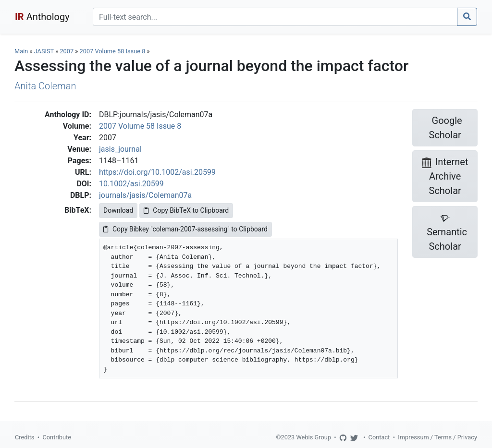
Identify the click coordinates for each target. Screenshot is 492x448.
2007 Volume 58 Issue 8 (113, 51)
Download (118, 210)
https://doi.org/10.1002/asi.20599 (157, 172)
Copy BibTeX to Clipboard (186, 210)
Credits (25, 437)
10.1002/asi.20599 (131, 184)
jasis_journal (120, 149)
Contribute (57, 437)
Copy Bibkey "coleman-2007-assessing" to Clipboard (185, 229)
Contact (379, 437)
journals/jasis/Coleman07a (145, 195)
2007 (67, 51)
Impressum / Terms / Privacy (437, 437)
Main (21, 51)
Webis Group (314, 437)
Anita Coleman (45, 86)
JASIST (44, 51)
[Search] (275, 17)
